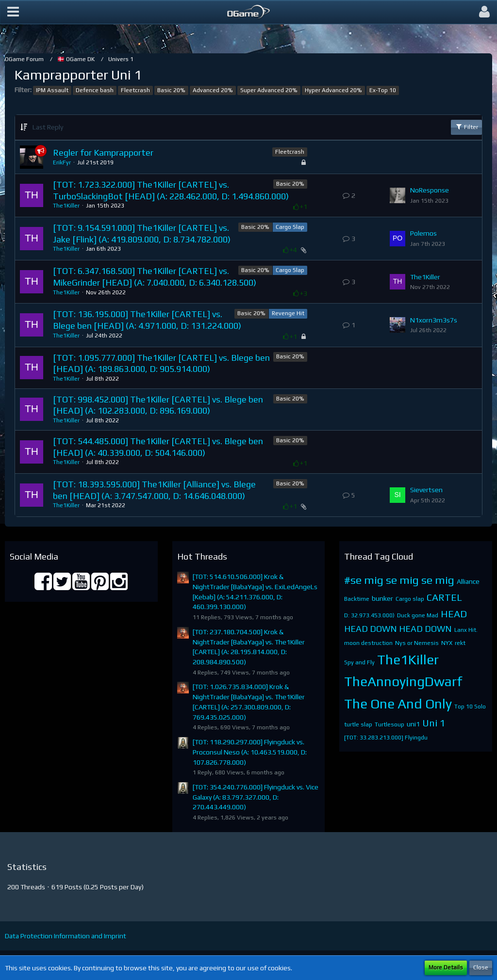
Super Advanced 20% (269, 90)
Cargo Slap (290, 227)
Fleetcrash (135, 90)
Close (481, 967)
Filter (466, 127)
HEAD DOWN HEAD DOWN (398, 629)
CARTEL (444, 597)
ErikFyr (62, 162)
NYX (447, 643)
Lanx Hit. (466, 630)
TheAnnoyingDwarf (403, 681)
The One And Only (398, 704)
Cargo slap (410, 599)
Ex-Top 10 (383, 90)
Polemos (423, 233)
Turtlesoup (389, 724)
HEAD (454, 614)
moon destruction (368, 643)
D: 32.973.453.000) (369, 615)
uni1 (413, 724)
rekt (460, 643)
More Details (446, 967)
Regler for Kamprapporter (103, 153)
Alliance (468, 581)
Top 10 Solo (470, 707)
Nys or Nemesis (417, 643)
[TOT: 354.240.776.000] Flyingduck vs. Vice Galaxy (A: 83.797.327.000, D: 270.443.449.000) (256, 797)
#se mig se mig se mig (399, 580)
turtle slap (358, 724)
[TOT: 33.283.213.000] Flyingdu (386, 738)
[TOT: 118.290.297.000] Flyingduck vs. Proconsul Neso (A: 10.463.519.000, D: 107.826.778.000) (250, 752)
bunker (382, 598)
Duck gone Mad (418, 615)
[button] (13, 12)
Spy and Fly (359, 662)
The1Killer (66, 206)
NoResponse (430, 190)
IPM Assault (52, 90)
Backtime (357, 599)
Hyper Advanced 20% (333, 90)
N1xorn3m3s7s (434, 320)
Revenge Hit (288, 313)
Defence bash (95, 90)
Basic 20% (171, 90)
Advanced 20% (213, 90)
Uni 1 (434, 723)
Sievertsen (426, 490)
